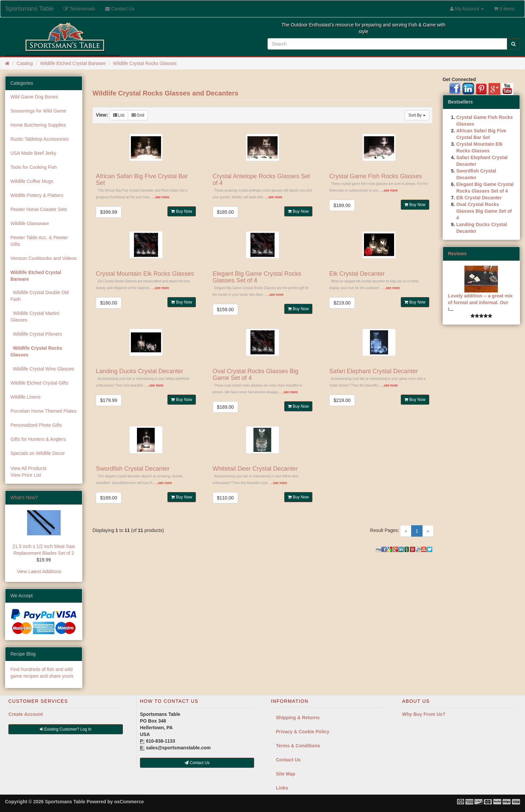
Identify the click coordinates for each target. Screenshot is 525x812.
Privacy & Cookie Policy (303, 732)
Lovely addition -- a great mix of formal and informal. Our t (480, 302)
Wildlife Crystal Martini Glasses (35, 317)
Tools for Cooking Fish (34, 167)
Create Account (26, 714)
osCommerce (129, 802)
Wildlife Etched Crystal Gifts (39, 383)
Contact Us (288, 760)
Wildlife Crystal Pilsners (36, 334)
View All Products (28, 468)
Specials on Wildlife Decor (38, 453)
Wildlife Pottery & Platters (37, 195)
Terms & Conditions (298, 746)
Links (282, 788)
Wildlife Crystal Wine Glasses (42, 369)
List (119, 115)
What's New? (24, 497)
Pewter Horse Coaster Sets (39, 209)
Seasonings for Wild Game (38, 111)
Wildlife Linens (25, 397)
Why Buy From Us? (424, 714)
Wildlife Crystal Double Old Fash (40, 296)
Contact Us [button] (197, 763)
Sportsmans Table (29, 9)
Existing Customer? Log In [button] (66, 729)
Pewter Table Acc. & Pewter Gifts (39, 241)
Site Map (286, 774)
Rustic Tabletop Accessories (40, 139)
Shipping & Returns (298, 718)
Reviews (457, 254)
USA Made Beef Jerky (33, 153)
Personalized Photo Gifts (36, 425)
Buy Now (181, 211)
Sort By (417, 115)
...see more (161, 197)
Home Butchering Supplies (38, 125)
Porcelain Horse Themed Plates (43, 411)
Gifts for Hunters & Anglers (38, 439)
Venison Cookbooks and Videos (43, 258)
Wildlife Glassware (30, 223)
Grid (138, 115)
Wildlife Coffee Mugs (32, 181)
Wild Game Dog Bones (34, 97)
